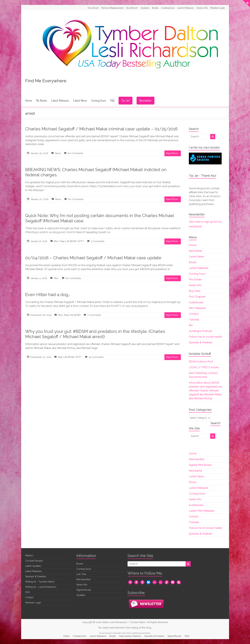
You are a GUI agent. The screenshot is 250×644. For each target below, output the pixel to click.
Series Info (202, 8)
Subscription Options (130, 636)
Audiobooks (196, 302)
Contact (194, 314)
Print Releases (197, 308)
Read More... (173, 153)
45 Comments (96, 357)
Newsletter (145, 100)
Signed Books (84, 590)
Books (155, 8)
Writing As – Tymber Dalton (40, 582)
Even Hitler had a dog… (48, 295)
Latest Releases (186, 8)
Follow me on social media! (205, 337)
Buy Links (195, 291)
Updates (145, 8)
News (58, 153)
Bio (191, 325)
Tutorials (194, 320)
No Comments (75, 153)
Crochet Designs (34, 561)
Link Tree (81, 574)
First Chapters (197, 297)
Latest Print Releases (202, 511)
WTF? (81, 241)
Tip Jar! (125, 100)
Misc (56, 241)
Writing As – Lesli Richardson (41, 587)
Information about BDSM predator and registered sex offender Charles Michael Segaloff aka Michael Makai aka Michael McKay (205, 391)
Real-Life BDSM (68, 241)
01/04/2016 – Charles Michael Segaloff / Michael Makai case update (93, 258)
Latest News (80, 100)
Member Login (218, 8)
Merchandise (197, 459)
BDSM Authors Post (201, 362)
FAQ (112, 100)
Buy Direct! (132, 8)
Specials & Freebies (201, 342)
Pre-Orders (195, 279)
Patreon (29, 556)
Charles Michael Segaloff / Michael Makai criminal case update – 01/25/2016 (101, 129)
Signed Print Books (200, 465)
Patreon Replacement (113, 8)
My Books (42, 100)
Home (29, 100)
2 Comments (94, 315)
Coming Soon (168, 8)
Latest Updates (33, 566)
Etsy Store (93, 8)
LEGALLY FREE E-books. (204, 367)
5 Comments (98, 241)
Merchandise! (83, 579)
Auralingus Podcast (201, 331)
